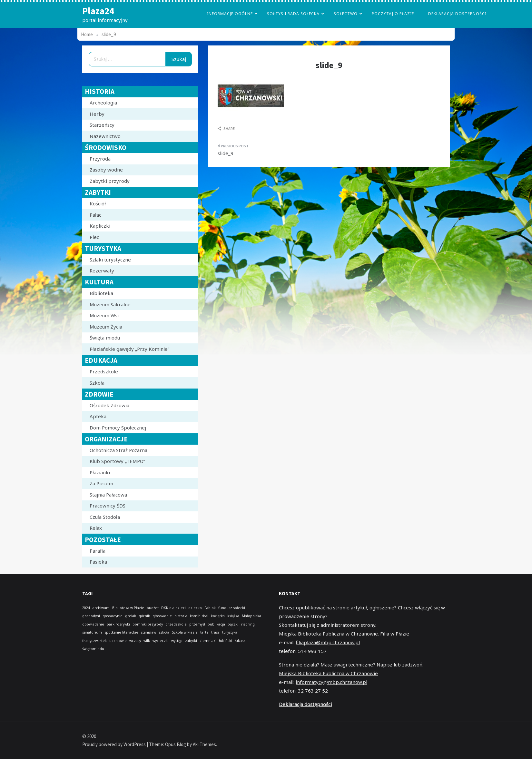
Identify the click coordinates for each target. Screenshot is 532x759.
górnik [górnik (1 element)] (144, 616)
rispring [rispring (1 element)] (248, 624)
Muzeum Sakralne (110, 304)
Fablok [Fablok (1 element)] (210, 608)
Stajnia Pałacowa (108, 495)
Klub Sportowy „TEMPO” (117, 461)
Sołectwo (346, 14)
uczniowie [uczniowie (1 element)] (118, 641)
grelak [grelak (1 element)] (131, 616)
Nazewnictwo (105, 136)
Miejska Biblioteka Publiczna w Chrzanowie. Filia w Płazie (344, 634)
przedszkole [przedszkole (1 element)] (176, 624)
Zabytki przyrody (110, 181)
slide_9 (226, 153)
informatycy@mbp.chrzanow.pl (331, 682)
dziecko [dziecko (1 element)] (195, 608)
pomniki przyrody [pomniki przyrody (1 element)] (148, 624)
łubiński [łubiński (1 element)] (226, 641)
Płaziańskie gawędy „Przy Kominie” (129, 349)
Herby (97, 114)
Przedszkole (104, 371)
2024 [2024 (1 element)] (86, 608)
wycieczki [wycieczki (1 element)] (161, 641)
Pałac (95, 215)
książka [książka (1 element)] (233, 616)
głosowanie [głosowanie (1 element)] (162, 616)
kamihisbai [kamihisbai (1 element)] (199, 616)
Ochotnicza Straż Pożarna (118, 450)
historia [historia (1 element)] (181, 616)
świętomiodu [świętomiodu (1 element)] (93, 649)
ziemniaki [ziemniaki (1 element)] (208, 641)
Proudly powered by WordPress (114, 744)
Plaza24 (98, 11)
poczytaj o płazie (393, 14)
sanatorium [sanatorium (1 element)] (92, 632)
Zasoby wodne (106, 170)
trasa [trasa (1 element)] (215, 632)
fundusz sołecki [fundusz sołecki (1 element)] (232, 608)
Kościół (98, 203)
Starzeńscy (102, 125)
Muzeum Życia (106, 327)
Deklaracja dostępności (457, 14)
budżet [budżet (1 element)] (153, 608)
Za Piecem (101, 483)
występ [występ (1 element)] (177, 641)
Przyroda (100, 159)
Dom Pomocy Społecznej (118, 428)
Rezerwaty (102, 271)
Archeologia (103, 103)
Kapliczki (100, 226)
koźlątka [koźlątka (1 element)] (218, 616)
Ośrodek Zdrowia (109, 405)
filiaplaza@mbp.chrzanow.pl (328, 642)
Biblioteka (101, 293)
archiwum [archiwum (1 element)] (101, 608)
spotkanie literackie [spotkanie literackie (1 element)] (121, 632)
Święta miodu (105, 338)
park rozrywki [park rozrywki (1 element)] (118, 624)
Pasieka (98, 562)
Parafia (98, 551)
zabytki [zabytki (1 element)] (191, 641)
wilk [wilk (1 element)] (147, 641)
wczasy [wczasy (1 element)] (135, 641)
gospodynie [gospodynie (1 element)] (113, 616)
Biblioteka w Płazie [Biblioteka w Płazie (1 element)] (128, 608)
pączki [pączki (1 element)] (233, 624)
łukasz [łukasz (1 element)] (240, 641)
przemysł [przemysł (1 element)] (197, 624)
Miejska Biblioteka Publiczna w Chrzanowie (328, 673)
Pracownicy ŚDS (108, 506)
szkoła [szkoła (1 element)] (164, 632)
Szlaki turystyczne (110, 260)
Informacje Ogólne (230, 14)
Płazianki (100, 472)
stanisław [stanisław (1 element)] (148, 632)
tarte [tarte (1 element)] (204, 632)
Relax (96, 528)
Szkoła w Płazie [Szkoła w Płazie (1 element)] (185, 632)
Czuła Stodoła (105, 517)
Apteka (98, 416)
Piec (94, 237)
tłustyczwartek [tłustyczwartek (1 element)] (94, 641)
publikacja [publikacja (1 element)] (216, 624)
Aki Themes (204, 744)
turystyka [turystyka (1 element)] (230, 632)
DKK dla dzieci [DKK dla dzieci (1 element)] (173, 608)
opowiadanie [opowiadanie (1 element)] (93, 624)
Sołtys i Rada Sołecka (293, 14)
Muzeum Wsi (104, 315)
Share (226, 128)
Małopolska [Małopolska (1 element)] (251, 616)
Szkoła (97, 383)
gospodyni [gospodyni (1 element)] (91, 616)
